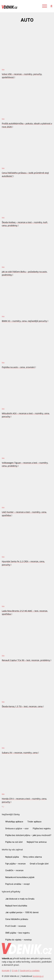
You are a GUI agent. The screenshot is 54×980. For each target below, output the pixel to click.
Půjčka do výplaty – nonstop (19, 940)
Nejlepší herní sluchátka (16, 906)
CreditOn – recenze (14, 870)
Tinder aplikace (34, 822)
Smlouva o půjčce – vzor (17, 829)
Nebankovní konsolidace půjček (20, 877)
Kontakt (6, 970)
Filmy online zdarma (32, 857)
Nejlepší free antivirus (37, 842)
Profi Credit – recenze (16, 926)
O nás (15, 970)
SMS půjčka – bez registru (17, 933)
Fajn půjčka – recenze (15, 864)
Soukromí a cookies (30, 970)
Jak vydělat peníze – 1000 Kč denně (22, 912)
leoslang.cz (38, 976)
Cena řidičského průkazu (17, 919)
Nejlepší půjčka (12, 857)
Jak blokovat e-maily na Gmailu (20, 899)
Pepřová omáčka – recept (17, 884)
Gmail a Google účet (39, 864)
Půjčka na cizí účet (14, 842)
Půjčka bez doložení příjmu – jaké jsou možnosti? (28, 835)
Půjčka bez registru (42, 829)
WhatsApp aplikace (14, 822)
